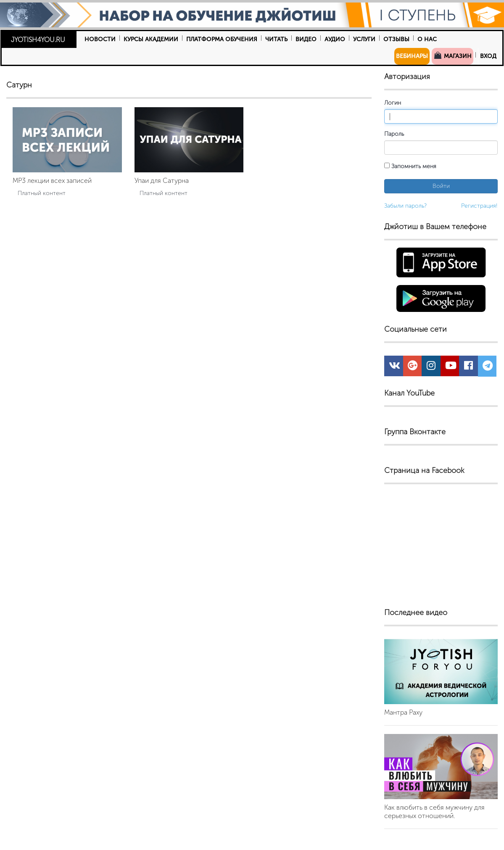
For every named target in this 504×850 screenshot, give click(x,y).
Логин (393, 103)
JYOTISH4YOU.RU (38, 40)
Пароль (394, 134)
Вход (488, 56)
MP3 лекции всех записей (52, 181)
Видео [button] (306, 39)
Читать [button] (276, 39)
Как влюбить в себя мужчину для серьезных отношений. (434, 812)
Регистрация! (479, 206)
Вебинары (412, 56)
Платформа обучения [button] (222, 39)
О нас (427, 39)
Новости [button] (100, 39)
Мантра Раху (403, 712)
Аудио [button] (335, 39)
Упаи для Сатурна (162, 181)
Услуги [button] (364, 39)
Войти (441, 186)
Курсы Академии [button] (151, 39)
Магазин (453, 55)
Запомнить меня (410, 166)
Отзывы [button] (396, 39)
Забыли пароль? (405, 206)
